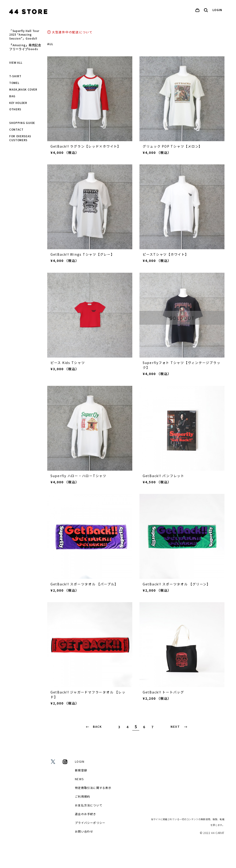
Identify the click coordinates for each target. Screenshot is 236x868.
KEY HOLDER (18, 103)
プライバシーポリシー (90, 823)
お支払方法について (89, 805)
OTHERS (15, 109)
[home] (28, 12)
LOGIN (217, 10)
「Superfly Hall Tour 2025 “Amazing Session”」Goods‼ (24, 35)
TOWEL (14, 83)
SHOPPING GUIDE (22, 123)
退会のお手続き (86, 814)
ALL (50, 44)
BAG (12, 96)
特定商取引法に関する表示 (93, 788)
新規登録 (81, 770)
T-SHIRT (15, 76)
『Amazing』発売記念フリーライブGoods (25, 47)
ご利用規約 (83, 796)
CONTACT (16, 130)
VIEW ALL (16, 63)
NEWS (79, 779)
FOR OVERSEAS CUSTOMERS (20, 138)
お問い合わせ (84, 831)
